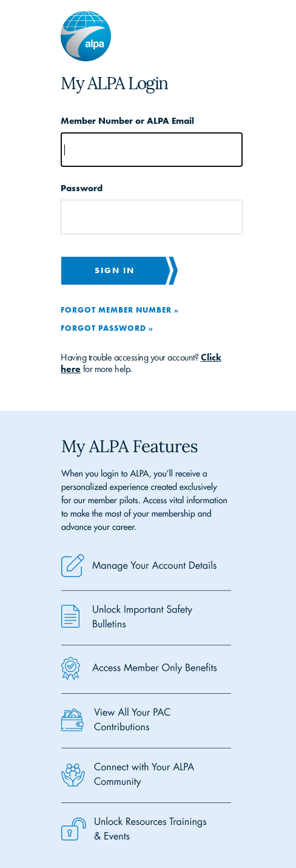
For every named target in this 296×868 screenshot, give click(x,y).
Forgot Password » (107, 328)
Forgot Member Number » (120, 310)
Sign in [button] (115, 270)
